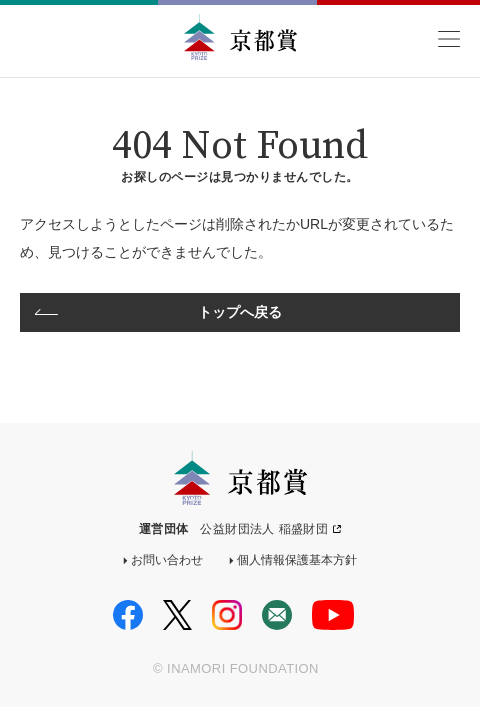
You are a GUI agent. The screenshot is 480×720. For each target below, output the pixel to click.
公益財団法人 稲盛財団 (264, 529)
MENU (448, 39)
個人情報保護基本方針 (297, 560)
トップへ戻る (240, 312)
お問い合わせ (167, 560)
